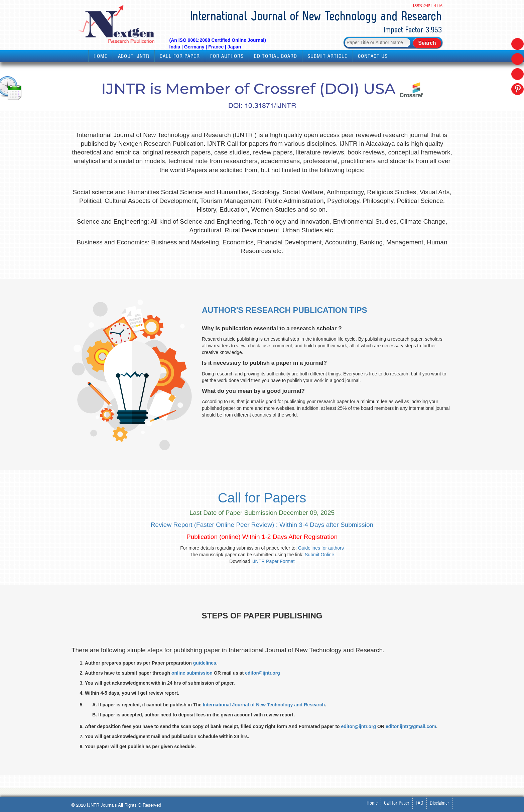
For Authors (227, 56)
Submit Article (327, 56)
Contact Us (373, 56)
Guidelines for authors (321, 548)
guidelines (205, 663)
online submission (192, 673)
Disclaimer (439, 803)
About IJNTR (134, 56)
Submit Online (319, 555)
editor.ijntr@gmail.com (411, 726)
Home (101, 56)
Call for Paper (180, 56)
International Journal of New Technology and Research (264, 705)
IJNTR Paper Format (273, 561)
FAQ (420, 803)
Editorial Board (276, 56)
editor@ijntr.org (263, 673)
